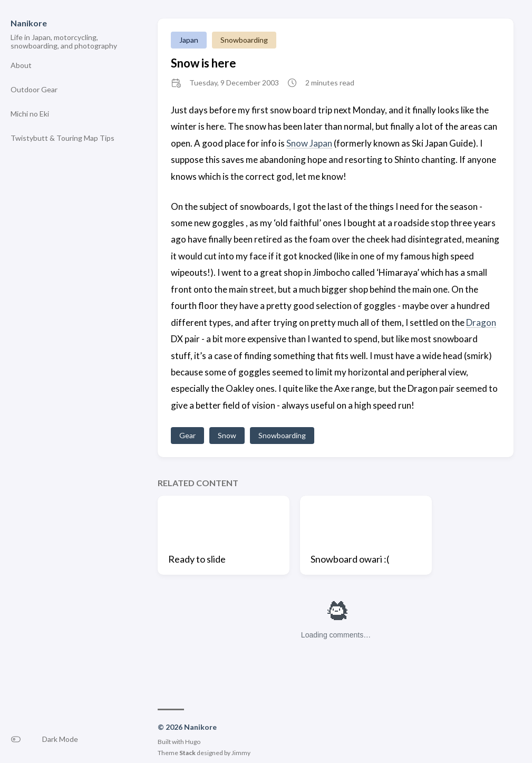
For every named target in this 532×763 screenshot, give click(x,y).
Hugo (193, 742)
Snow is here (204, 63)
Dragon (481, 322)
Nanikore (29, 23)
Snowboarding (244, 40)
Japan (189, 40)
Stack (187, 753)
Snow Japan (309, 143)
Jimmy (241, 753)
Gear (187, 435)
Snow (227, 435)
